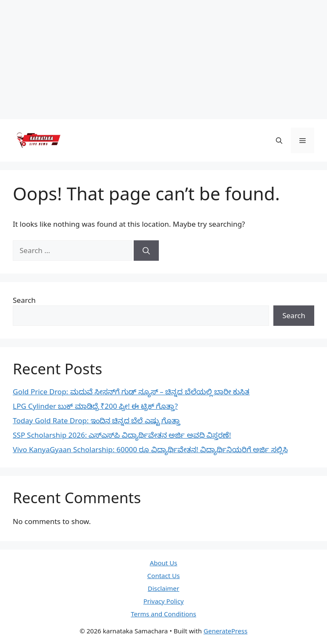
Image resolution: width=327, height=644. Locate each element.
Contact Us (163, 576)
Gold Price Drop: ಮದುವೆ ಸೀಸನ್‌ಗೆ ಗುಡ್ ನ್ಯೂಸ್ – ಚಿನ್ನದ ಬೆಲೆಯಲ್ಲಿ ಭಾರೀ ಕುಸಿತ (131, 392)
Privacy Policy (164, 601)
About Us (164, 563)
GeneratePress (225, 631)
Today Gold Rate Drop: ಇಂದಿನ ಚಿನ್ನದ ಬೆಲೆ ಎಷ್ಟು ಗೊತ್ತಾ (96, 420)
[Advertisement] (163, 60)
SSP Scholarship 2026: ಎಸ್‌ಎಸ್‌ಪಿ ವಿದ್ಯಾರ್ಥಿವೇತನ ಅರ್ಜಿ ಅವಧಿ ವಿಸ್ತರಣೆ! (122, 435)
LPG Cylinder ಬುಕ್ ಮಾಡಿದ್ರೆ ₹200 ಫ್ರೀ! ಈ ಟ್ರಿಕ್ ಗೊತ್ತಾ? (95, 406)
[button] (279, 140)
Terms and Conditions (163, 614)
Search (24, 300)
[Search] (146, 251)
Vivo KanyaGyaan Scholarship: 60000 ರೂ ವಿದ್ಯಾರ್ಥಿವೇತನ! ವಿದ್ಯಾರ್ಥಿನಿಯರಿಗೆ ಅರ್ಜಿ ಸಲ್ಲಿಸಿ (150, 449)
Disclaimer (163, 588)
